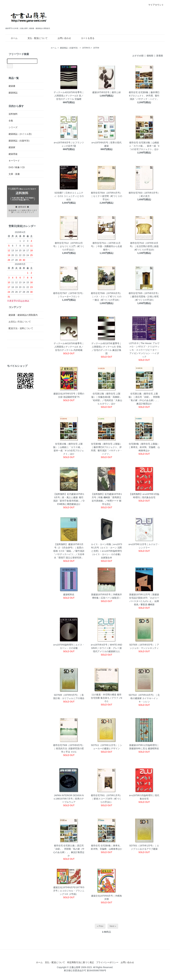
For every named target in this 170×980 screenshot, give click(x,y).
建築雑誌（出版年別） (70, 48)
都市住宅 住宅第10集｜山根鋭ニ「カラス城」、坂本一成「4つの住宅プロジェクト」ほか (144, 146)
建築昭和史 (69, 594)
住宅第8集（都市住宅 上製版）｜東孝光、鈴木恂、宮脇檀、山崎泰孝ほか (144, 447)
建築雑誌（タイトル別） (21, 134)
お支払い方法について (20, 322)
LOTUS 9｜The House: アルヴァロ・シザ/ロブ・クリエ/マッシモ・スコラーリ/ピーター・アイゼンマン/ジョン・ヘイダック (144, 350)
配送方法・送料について (21, 328)
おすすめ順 (138, 56)
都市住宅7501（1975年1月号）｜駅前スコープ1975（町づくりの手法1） (106, 799)
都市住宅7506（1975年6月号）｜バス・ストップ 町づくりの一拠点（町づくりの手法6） (106, 297)
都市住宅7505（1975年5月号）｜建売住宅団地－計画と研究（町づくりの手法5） (144, 297)
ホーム (12, 38)
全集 (11, 121)
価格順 (150, 56)
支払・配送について (35, 38)
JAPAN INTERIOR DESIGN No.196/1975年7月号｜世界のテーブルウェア (69, 799)
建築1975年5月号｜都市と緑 (107, 92)
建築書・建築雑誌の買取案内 (23, 315)
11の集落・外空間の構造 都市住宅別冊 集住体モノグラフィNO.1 (106, 698)
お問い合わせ (62, 38)
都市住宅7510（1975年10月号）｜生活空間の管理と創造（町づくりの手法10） (144, 246)
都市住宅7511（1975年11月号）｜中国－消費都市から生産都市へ (106, 246)
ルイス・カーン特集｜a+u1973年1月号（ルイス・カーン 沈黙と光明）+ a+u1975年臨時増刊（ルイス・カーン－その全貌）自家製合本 (106, 551)
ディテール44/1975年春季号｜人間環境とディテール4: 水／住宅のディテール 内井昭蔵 (69, 347)
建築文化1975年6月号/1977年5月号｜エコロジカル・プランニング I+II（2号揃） (69, 891)
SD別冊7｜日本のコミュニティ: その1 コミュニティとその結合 (69, 196)
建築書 (12, 86)
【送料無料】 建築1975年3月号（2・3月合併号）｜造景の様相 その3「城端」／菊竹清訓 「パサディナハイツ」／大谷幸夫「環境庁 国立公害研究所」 (69, 551)
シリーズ (13, 127)
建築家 (12, 147)
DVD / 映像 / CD (17, 167)
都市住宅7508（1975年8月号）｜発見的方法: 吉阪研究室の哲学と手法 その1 (69, 748)
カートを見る (85, 38)
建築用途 (13, 154)
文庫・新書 (14, 174)
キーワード (14, 161)
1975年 (96, 48)
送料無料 (13, 114)
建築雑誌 (13, 93)
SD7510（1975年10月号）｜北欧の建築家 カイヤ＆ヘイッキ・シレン (144, 698)
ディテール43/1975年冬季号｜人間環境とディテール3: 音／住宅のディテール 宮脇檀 (69, 96)
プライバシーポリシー (107, 962)
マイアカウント (154, 5)
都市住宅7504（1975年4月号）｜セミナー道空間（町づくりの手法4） (106, 196)
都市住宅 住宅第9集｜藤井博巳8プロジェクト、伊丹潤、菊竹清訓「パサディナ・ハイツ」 (144, 96)
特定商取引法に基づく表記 (81, 962)
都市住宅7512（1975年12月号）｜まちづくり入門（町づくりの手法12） (69, 246)
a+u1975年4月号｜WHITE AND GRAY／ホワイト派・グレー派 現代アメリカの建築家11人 (106, 648)
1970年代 (86, 48)
